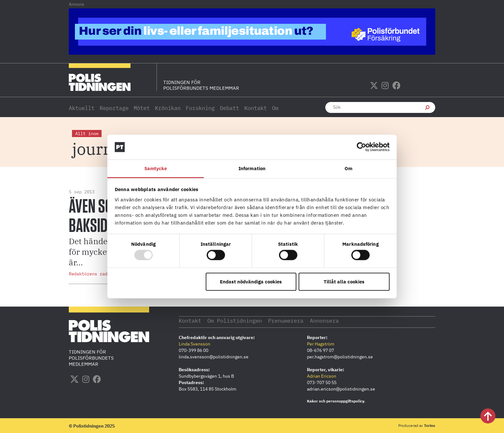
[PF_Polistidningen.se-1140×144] (252, 53)
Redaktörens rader (91, 274)
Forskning (200, 108)
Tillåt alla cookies (344, 281)
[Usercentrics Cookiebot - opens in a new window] (361, 147)
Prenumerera (297, 320)
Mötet (142, 108)
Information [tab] (252, 168)
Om (275, 108)
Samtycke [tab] (156, 168)
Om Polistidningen (240, 320)
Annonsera (339, 320)
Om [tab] (348, 168)
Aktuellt (82, 108)
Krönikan (168, 108)
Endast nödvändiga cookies (251, 281)
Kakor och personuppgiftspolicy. (336, 401)
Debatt (230, 108)
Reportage (114, 108)
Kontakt (256, 108)
